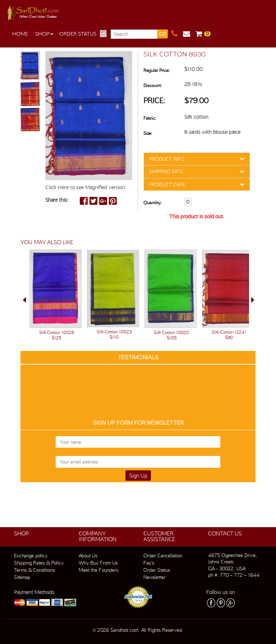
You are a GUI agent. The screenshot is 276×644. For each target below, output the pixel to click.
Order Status (78, 34)
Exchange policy (31, 556)
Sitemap (22, 577)
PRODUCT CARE (167, 184)
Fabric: (150, 118)
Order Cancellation (163, 556)
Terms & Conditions (34, 570)
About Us (88, 556)
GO (162, 34)
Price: (154, 101)
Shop (44, 34)
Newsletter (155, 577)
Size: (148, 133)
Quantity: (152, 203)
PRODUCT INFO (167, 159)
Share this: (57, 200)
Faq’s (149, 563)
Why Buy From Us (98, 563)
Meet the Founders (98, 570)
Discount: (153, 85)
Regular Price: (157, 70)
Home (20, 34)
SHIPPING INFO (166, 172)
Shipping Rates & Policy (39, 563)
